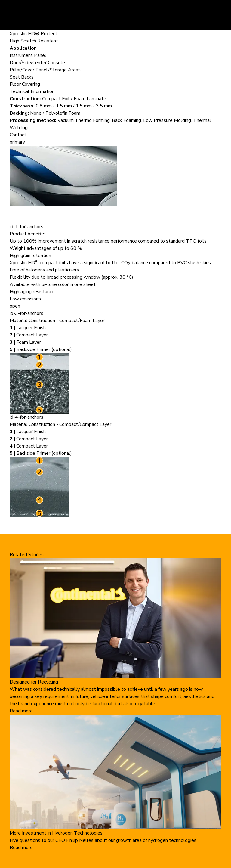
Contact (18, 135)
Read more (21, 711)
